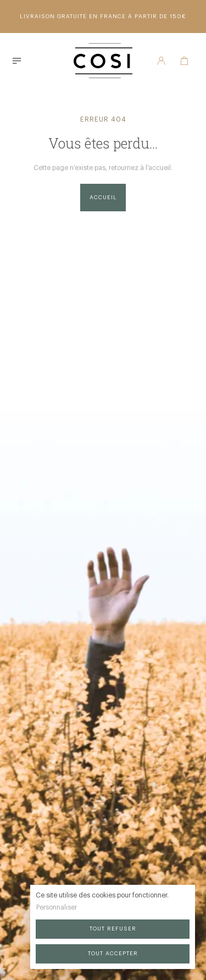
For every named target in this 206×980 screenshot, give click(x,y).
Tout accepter (113, 954)
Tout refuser (113, 929)
